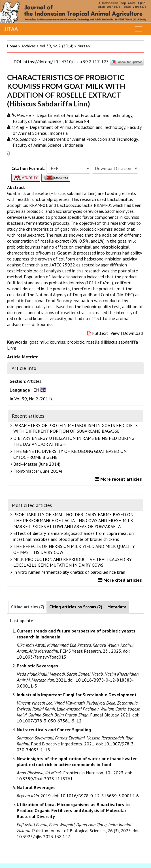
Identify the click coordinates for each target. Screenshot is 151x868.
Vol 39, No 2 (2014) (57, 46)
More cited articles (121, 580)
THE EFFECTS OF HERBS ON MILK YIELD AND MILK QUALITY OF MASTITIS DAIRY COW (73, 549)
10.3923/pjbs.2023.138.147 (43, 837)
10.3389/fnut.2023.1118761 (45, 779)
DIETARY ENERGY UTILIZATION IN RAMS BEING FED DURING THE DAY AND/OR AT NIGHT (73, 441)
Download (133, 333)
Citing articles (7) (28, 607)
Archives (29, 46)
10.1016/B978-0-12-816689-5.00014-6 (100, 796)
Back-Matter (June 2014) (36, 464)
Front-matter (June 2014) (37, 471)
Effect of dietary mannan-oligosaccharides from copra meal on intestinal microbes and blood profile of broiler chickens (73, 536)
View (115, 333)
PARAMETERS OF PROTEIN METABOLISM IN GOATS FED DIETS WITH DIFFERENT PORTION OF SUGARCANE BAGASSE (75, 428)
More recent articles (119, 479)
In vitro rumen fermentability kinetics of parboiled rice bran (69, 572)
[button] (8, 153)
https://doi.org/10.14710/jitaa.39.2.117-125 (66, 62)
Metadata (117, 607)
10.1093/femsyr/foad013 (42, 657)
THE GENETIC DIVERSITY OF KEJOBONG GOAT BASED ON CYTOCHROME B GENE (69, 454)
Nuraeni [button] (84, 46)
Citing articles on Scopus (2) (76, 607)
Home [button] (12, 46)
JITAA (11, 29)
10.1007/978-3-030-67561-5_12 (49, 721)
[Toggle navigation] (139, 29)
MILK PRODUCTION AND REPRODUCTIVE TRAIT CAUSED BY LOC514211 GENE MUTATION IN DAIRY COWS (72, 562)
